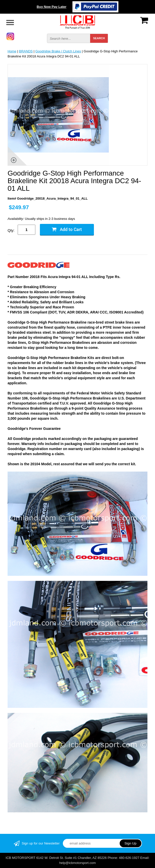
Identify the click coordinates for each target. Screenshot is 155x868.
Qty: (11, 230)
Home (12, 51)
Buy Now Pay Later (51, 7)
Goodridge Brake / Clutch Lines (58, 51)
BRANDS (26, 51)
